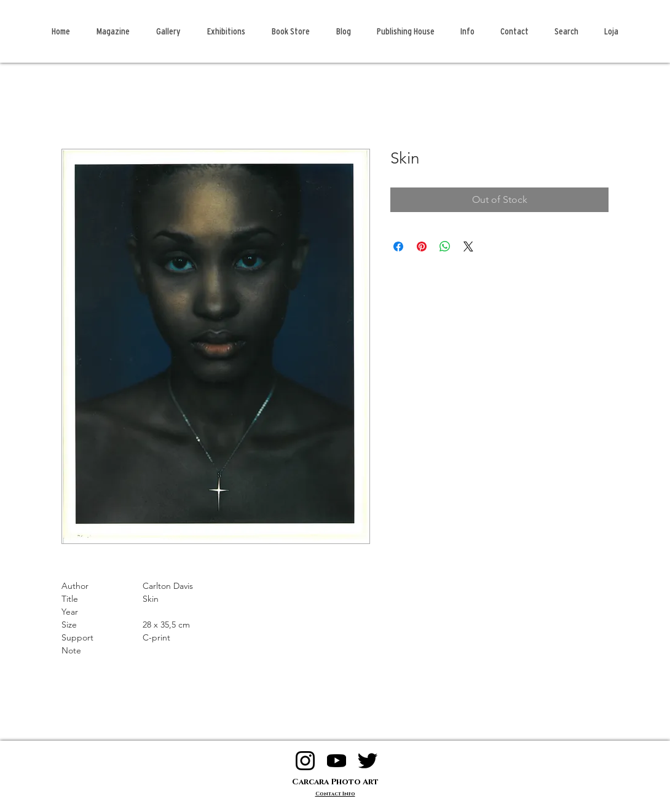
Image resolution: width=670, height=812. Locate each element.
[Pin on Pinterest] (422, 246)
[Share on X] (468, 246)
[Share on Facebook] (398, 246)
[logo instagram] (305, 761)
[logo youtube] (337, 761)
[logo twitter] (368, 761)
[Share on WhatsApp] (445, 246)
